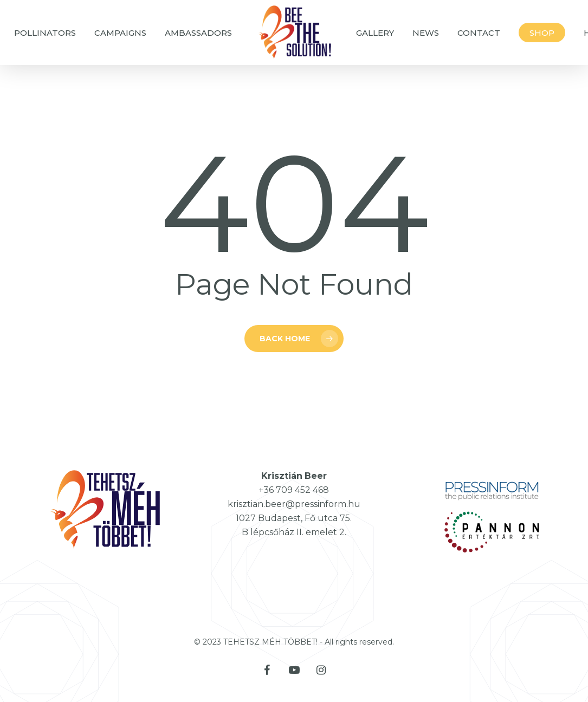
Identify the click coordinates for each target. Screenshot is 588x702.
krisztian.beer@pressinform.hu (294, 504)
